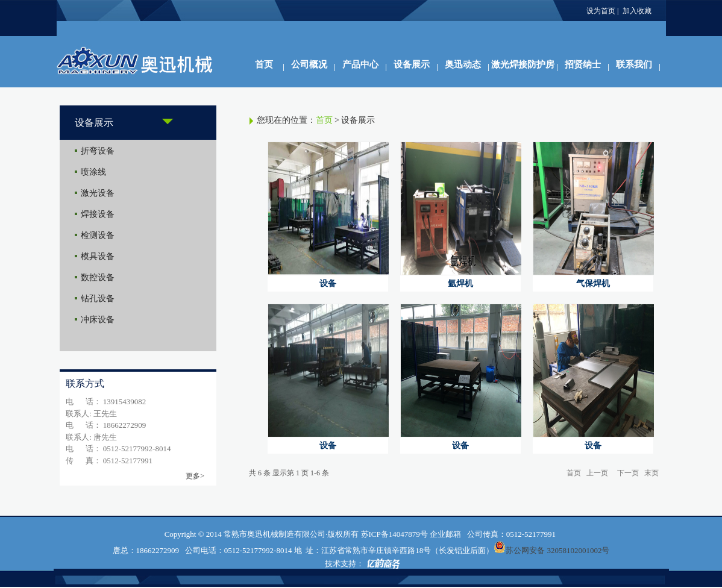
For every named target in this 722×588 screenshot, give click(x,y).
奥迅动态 (463, 64)
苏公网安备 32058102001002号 (557, 550)
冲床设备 (98, 320)
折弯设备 (98, 151)
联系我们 (634, 64)
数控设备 (98, 277)
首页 (264, 64)
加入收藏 (637, 11)
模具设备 (98, 256)
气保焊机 (593, 283)
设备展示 (412, 64)
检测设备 (98, 235)
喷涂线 (93, 172)
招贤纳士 (583, 64)
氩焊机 (460, 283)
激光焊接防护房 (523, 64)
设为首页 (601, 11)
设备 (328, 283)
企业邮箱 (445, 534)
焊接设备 (98, 214)
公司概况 (309, 64)
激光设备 (98, 193)
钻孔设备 (98, 299)
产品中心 (360, 64)
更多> (195, 476)
